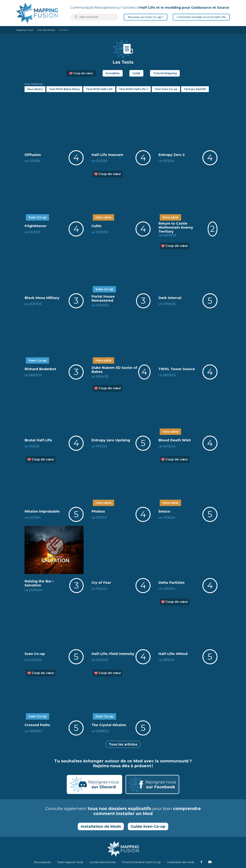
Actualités (113, 73)
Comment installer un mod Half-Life (201, 17)
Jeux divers (35, 89)
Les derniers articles (103, 862)
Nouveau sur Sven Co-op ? (146, 17)
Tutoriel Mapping (165, 73)
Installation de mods (181, 862)
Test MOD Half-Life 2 (134, 89)
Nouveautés (42, 862)
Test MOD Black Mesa (64, 89)
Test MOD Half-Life (99, 89)
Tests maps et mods (70, 862)
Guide (136, 73)
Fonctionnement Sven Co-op (141, 862)
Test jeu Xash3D (195, 89)
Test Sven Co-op (166, 89)
